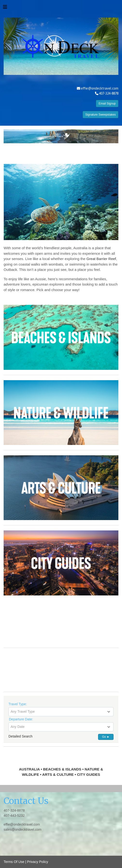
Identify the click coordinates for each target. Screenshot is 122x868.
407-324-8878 (14, 810)
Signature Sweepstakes (100, 115)
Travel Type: (18, 704)
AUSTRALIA (29, 769)
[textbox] (61, 711)
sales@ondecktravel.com (23, 829)
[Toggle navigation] (5, 8)
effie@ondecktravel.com (100, 88)
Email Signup (107, 104)
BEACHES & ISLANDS (62, 769)
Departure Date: (21, 719)
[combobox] (61, 712)
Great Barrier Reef (101, 259)
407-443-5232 (14, 816)
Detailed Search (21, 736)
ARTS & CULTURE (58, 774)
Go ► (106, 737)
